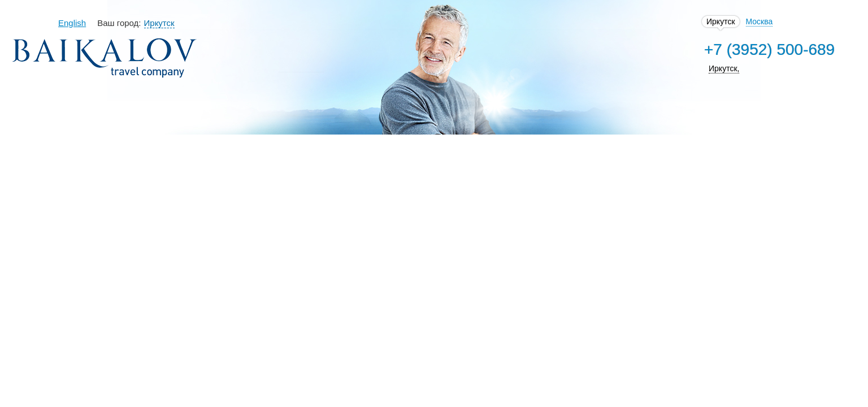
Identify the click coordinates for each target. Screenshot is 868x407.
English (133, 23)
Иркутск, (657, 68)
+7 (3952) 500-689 (703, 49)
